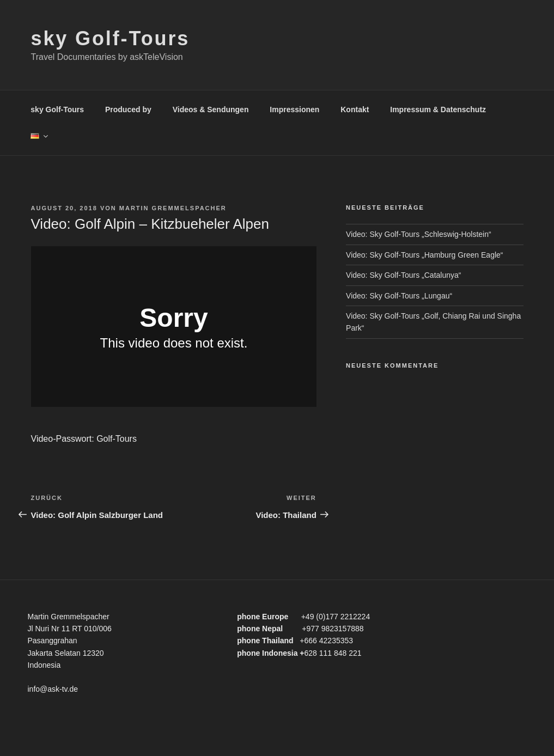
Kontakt (355, 109)
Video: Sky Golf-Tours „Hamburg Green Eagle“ (424, 255)
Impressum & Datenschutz (438, 109)
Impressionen (294, 109)
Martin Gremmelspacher (173, 208)
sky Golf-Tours (111, 38)
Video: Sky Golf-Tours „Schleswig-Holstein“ (419, 234)
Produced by (128, 109)
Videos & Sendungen (211, 109)
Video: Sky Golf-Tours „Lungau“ (399, 296)
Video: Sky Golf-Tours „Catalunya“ (403, 275)
